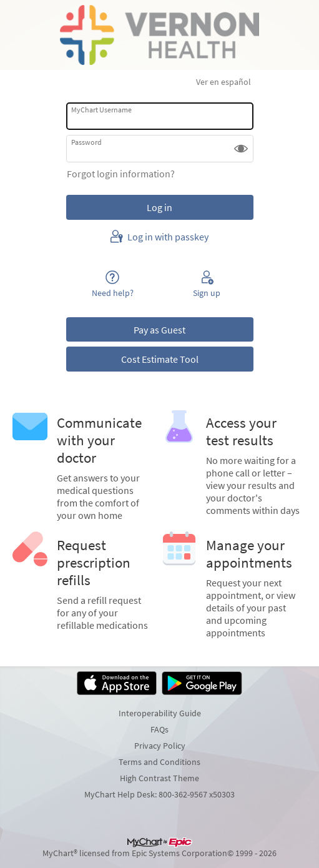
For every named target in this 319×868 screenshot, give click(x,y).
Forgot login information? (121, 174)
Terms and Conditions (159, 762)
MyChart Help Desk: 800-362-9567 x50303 (159, 794)
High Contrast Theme (159, 778)
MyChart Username (101, 110)
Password (86, 142)
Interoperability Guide (160, 713)
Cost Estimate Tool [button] (160, 359)
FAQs (159, 729)
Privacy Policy (160, 746)
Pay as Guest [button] (159, 330)
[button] (241, 149)
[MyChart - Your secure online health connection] (159, 35)
